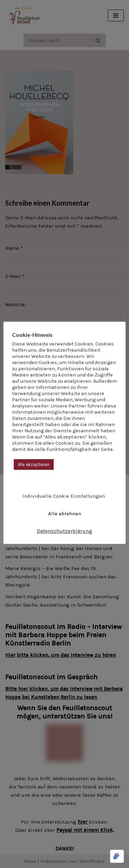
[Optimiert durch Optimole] (117, 856)
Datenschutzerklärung (64, 531)
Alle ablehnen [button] (65, 514)
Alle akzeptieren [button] (34, 464)
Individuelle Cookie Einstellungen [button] (64, 496)
